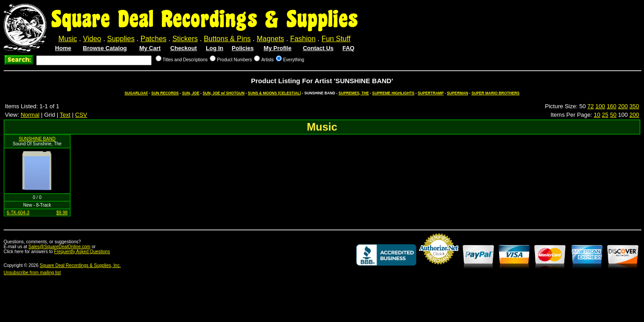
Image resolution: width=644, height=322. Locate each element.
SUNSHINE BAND (37, 139)
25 (605, 115)
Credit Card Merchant (439, 268)
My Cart (150, 48)
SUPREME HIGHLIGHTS (393, 93)
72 (590, 106)
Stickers (185, 39)
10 (597, 115)
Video (92, 39)
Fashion (303, 39)
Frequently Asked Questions (82, 252)
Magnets (270, 39)
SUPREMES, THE (354, 93)
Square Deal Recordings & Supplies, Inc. (80, 265)
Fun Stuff (336, 39)
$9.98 (62, 213)
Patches (153, 39)
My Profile (278, 48)
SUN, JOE (191, 93)
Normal (30, 115)
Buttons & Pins (227, 39)
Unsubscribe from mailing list (32, 273)
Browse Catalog (105, 48)
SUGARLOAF (136, 93)
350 (634, 106)
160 (612, 106)
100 (600, 106)
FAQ (349, 48)
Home (63, 48)
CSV (81, 115)
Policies (243, 48)
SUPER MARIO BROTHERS (495, 93)
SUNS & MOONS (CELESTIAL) (274, 93)
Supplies (121, 39)
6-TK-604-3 (18, 213)
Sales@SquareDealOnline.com (60, 247)
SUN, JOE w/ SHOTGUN (224, 93)
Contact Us (318, 48)
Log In (214, 48)
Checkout (184, 48)
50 (613, 115)
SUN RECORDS (165, 93)
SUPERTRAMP (431, 93)
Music (68, 39)
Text (65, 115)
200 (623, 106)
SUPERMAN (457, 93)
